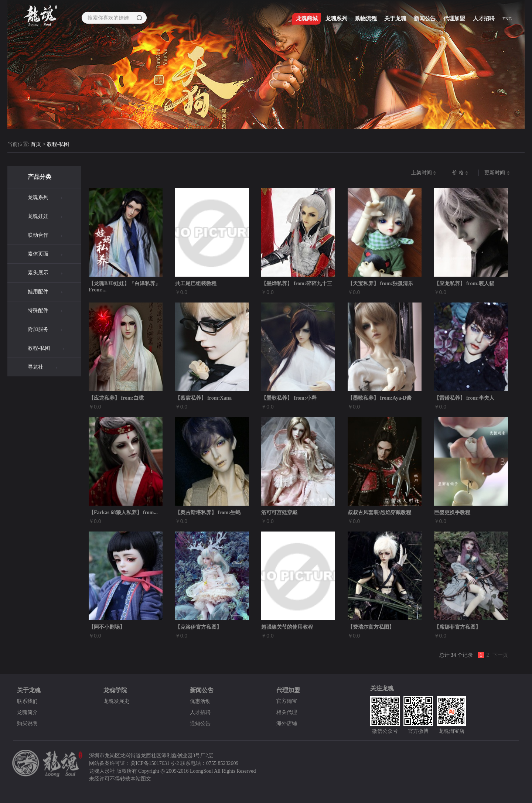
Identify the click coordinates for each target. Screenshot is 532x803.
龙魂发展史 (116, 701)
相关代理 (287, 712)
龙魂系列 (38, 197)
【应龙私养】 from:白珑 (116, 398)
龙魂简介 (27, 712)
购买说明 (27, 723)
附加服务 (38, 329)
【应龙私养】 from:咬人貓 (464, 283)
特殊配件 (38, 310)
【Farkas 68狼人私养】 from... (123, 512)
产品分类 (40, 177)
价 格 (460, 173)
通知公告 (200, 723)
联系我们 (27, 701)
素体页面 (38, 254)
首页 (36, 145)
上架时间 (424, 173)
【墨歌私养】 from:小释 (289, 398)
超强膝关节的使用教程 (287, 627)
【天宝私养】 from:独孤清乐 (380, 283)
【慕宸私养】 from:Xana (203, 398)
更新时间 (497, 173)
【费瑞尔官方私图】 (371, 627)
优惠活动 (200, 701)
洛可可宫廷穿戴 (279, 512)
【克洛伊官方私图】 (198, 627)
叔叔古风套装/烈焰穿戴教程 (379, 512)
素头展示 (38, 273)
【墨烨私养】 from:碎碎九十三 (296, 283)
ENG (507, 19)
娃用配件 (38, 292)
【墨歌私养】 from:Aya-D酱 (380, 398)
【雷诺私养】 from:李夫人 (464, 398)
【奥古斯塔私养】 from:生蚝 (208, 512)
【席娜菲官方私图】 (457, 627)
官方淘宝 (287, 701)
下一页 (500, 655)
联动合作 (38, 235)
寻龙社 (35, 367)
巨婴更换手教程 (452, 512)
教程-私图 (58, 145)
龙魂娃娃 (38, 216)
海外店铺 (287, 723)
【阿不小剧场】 (107, 627)
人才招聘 (200, 712)
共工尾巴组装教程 (196, 283)
